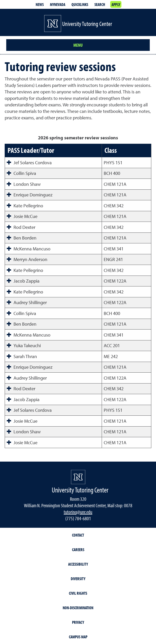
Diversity (78, 579)
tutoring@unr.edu (78, 512)
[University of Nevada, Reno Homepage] (78, 477)
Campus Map (78, 637)
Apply (116, 4)
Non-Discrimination (78, 608)
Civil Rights (78, 593)
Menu (78, 45)
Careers (78, 550)
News (40, 4)
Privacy (78, 622)
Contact (78, 535)
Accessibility (78, 564)
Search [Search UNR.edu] (100, 4)
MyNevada (58, 4)
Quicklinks (80, 4)
